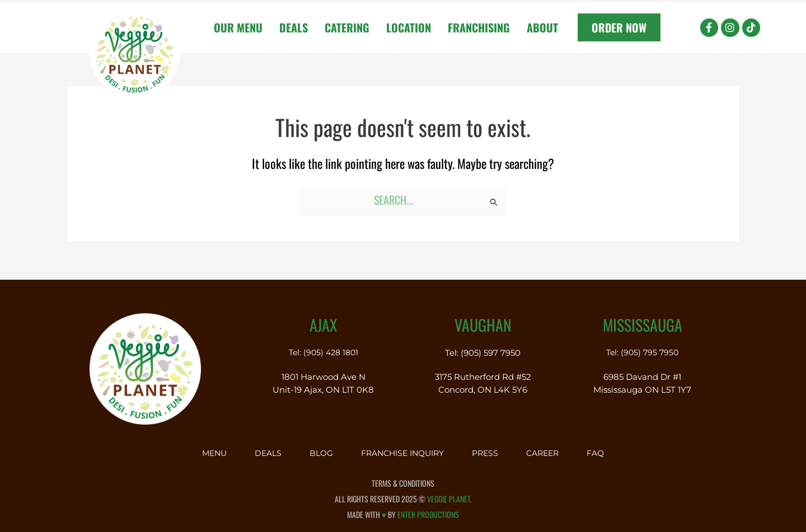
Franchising (479, 27)
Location (409, 27)
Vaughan (483, 320)
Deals (294, 27)
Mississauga (643, 320)
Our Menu (238, 27)
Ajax (323, 320)
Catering (347, 27)
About (542, 27)
